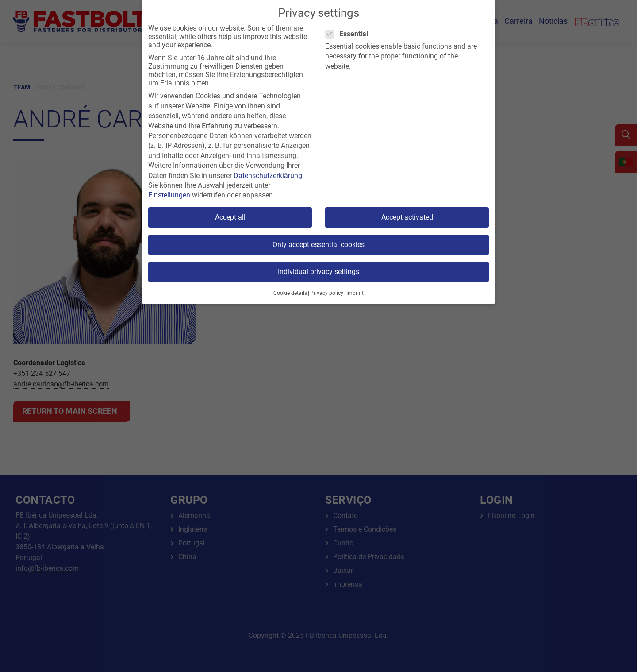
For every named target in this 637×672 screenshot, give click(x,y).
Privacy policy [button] (327, 293)
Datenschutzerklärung (268, 176)
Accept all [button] (230, 217)
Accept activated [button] (407, 217)
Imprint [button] (355, 293)
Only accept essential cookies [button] (318, 245)
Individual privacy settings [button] (318, 272)
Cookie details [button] (290, 293)
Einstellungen (169, 195)
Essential (349, 34)
